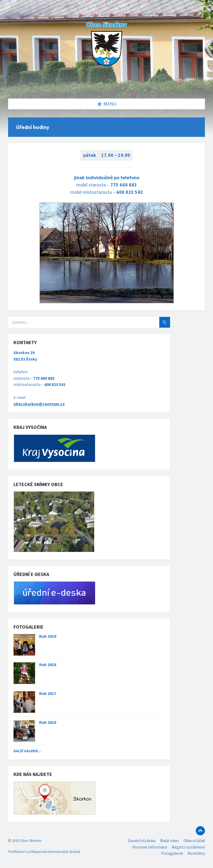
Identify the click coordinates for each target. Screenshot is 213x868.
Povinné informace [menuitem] (150, 847)
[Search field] (76, 322)
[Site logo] (107, 87)
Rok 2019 (48, 636)
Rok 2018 (48, 665)
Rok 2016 (48, 722)
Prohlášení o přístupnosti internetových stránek (44, 852)
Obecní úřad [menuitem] (194, 841)
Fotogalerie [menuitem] (172, 853)
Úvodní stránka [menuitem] (142, 841)
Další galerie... (27, 751)
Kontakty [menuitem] (196, 853)
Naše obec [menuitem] (170, 841)
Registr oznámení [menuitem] (188, 847)
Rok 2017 (48, 694)
